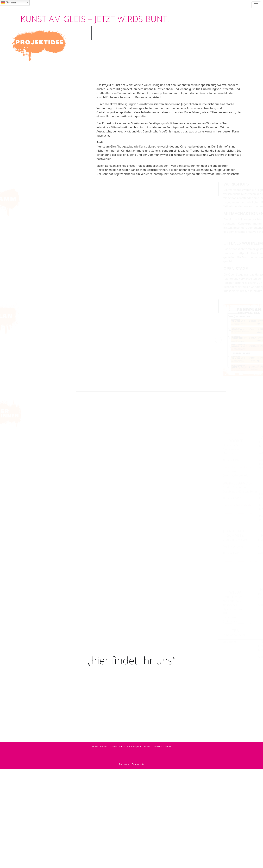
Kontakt (167, 747)
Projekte (137, 747)
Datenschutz (138, 764)
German (8, 3)
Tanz (121, 747)
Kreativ (104, 747)
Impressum (124, 764)
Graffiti (113, 747)
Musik (95, 747)
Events (147, 747)
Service (157, 747)
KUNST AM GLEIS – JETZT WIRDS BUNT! (95, 19)
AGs (128, 747)
